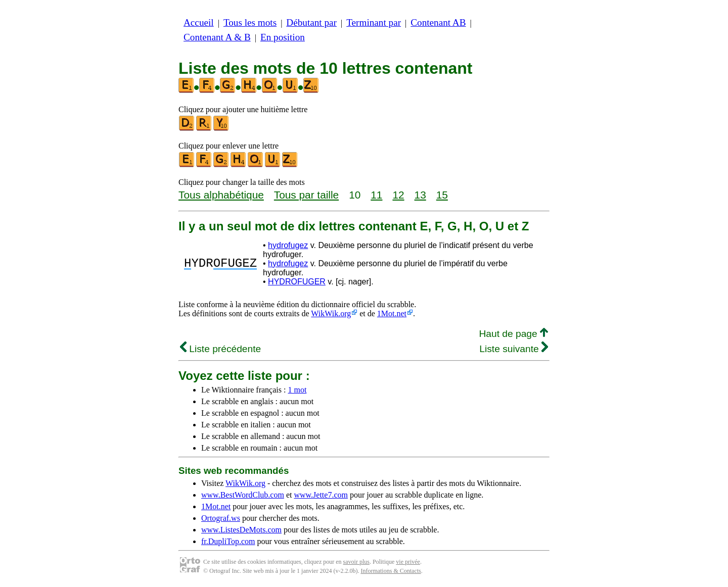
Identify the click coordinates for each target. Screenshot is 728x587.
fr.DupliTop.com (228, 541)
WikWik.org (331, 313)
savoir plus (356, 562)
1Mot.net (392, 313)
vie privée (408, 562)
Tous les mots (250, 22)
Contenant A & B (217, 37)
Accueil (199, 22)
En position (283, 37)
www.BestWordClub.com (243, 495)
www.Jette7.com (321, 495)
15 (442, 195)
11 (376, 195)
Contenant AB (438, 22)
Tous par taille (306, 195)
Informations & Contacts (391, 571)
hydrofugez (288, 245)
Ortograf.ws (221, 518)
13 (420, 195)
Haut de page (513, 334)
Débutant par (311, 22)
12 (398, 195)
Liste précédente (220, 349)
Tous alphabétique (221, 195)
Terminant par (374, 22)
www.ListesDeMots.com (241, 530)
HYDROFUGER (297, 282)
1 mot (297, 390)
